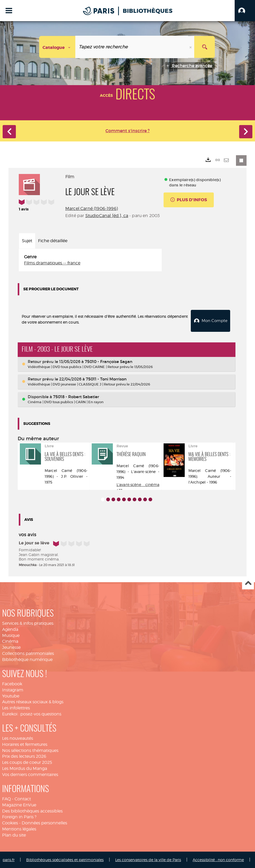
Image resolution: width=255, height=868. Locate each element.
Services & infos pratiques (28, 623)
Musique (11, 635)
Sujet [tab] (27, 241)
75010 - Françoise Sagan (109, 361)
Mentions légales (19, 829)
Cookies (10, 823)
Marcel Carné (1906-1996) (92, 208)
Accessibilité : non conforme (218, 859)
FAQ (6, 799)
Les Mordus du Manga (25, 768)
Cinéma (10, 641)
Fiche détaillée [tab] (53, 241)
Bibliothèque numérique (27, 659)
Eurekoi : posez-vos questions (32, 714)
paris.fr (9, 859)
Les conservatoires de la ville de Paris (148, 859)
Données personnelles (44, 823)
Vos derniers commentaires (30, 774)
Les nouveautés (18, 738)
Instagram (13, 690)
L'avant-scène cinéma (138, 484)
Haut (248, 583)
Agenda (10, 629)
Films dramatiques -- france (52, 263)
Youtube (11, 696)
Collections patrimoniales (28, 653)
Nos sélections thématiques (30, 750)
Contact (23, 799)
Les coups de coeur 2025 (27, 762)
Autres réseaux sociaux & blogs (33, 702)
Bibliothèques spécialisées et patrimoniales (65, 859)
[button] (245, 11)
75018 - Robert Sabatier (76, 396)
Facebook (12, 684)
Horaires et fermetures (25, 744)
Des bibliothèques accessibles (32, 810)
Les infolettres (16, 708)
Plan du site (14, 835)
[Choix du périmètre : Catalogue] (57, 47)
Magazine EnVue (19, 805)
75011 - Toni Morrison (106, 379)
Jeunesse (11, 647)
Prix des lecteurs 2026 (24, 756)
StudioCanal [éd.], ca (107, 216)
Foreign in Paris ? (19, 817)
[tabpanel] (90, 260)
